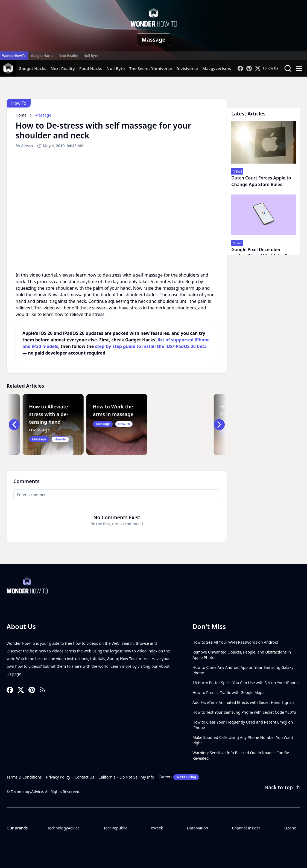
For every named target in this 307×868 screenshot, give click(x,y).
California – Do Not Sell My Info (126, 777)
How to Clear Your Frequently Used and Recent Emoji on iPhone (243, 725)
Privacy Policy (58, 777)
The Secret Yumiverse (150, 68)
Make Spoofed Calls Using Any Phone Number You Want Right (243, 740)
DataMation (198, 828)
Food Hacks (91, 68)
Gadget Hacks (42, 56)
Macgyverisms (217, 68)
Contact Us (84, 777)
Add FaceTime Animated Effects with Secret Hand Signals (243, 702)
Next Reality (68, 56)
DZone (290, 828)
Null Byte (91, 56)
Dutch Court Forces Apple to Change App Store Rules (261, 181)
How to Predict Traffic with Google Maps (228, 693)
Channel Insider (246, 828)
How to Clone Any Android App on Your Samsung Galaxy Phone (243, 670)
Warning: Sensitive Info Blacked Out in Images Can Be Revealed (241, 755)
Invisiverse (187, 68)
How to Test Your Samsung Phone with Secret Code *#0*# (244, 712)
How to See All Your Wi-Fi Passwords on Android (235, 642)
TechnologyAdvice (63, 828)
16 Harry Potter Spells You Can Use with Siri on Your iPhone (245, 683)
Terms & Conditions (24, 777)
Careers (179, 777)
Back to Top (283, 787)
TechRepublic (115, 828)
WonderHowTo (14, 56)
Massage (153, 40)
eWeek (157, 828)
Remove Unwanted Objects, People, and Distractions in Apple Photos (242, 655)
